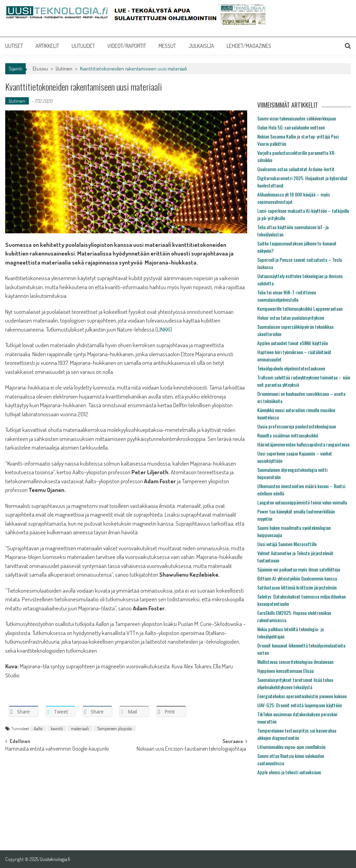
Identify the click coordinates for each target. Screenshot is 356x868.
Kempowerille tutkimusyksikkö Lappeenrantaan (300, 308)
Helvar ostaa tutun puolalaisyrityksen (291, 318)
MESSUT (167, 46)
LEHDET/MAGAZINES (249, 46)
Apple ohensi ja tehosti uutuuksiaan (289, 772)
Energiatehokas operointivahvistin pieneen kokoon (302, 696)
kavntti (57, 728)
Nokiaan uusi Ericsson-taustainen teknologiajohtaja (192, 749)
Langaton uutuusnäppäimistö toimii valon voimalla (302, 502)
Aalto (38, 728)
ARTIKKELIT (47, 46)
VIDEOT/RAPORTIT (127, 46)
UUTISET (14, 46)
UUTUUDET (83, 46)
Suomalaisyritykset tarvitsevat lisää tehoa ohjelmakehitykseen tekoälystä (295, 683)
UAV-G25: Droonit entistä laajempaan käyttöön (300, 705)
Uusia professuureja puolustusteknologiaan (297, 426)
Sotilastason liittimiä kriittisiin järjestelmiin (297, 587)
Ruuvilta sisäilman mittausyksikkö (288, 435)
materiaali (80, 728)
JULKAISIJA (201, 46)
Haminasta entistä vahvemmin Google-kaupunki (57, 749)
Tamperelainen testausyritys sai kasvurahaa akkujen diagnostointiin (297, 734)
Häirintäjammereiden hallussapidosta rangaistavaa (303, 444)
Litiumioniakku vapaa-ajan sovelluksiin (291, 747)
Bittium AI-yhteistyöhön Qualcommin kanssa (297, 578)
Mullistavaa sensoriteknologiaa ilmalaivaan (295, 662)
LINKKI (164, 329)
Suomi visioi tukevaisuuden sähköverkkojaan (297, 118)
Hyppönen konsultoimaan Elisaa (285, 671)
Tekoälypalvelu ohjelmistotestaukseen (291, 368)
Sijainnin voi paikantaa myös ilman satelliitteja (299, 569)
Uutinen (64, 69)
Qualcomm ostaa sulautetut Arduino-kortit (296, 169)
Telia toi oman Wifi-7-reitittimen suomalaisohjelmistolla (287, 296)
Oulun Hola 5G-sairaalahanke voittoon (291, 127)
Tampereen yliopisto (115, 728)
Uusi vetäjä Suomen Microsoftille (287, 544)
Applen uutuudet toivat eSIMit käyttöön (293, 343)
